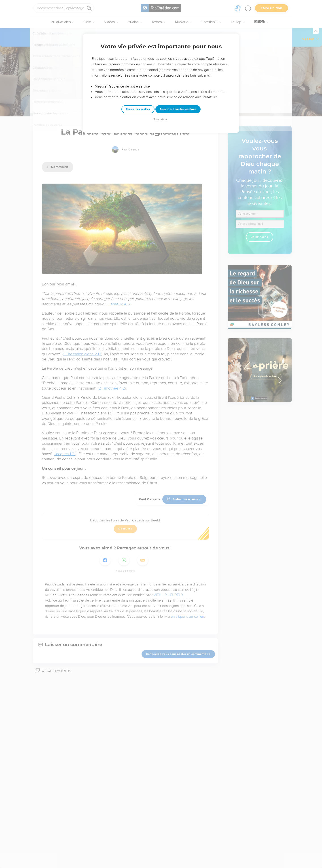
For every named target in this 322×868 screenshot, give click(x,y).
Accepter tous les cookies (178, 109)
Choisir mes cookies (138, 109)
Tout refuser (161, 119)
